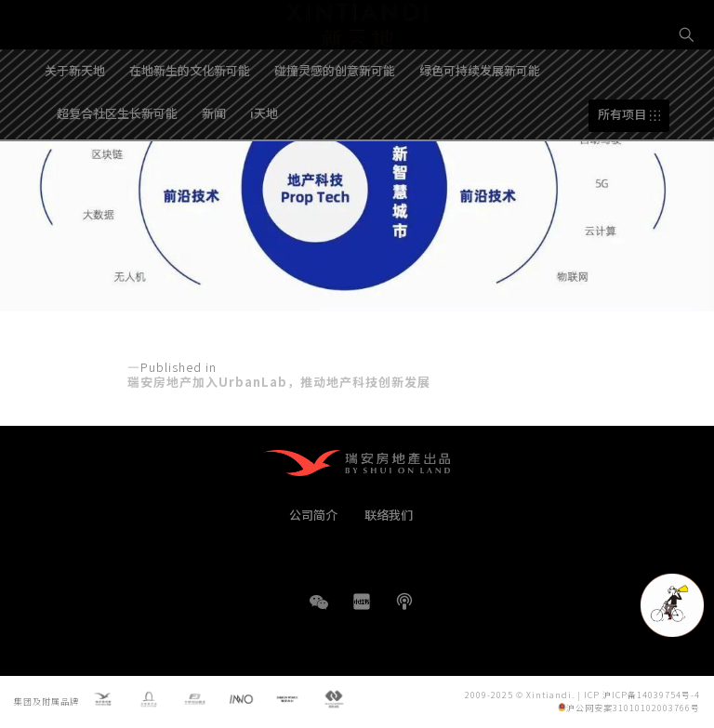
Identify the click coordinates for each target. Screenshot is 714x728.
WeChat (319, 611)
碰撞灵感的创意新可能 (335, 124)
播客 (404, 602)
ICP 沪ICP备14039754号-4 (642, 694)
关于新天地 (75, 124)
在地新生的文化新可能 (190, 124)
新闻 (214, 167)
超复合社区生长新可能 (117, 167)
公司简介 (313, 515)
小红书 (362, 602)
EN (687, 99)
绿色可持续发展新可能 (480, 124)
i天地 (264, 167)
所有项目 (622, 169)
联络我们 (389, 515)
